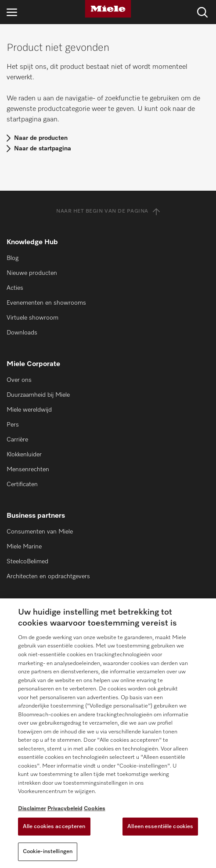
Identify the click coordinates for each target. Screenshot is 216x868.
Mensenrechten (28, 470)
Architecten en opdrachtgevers (48, 576)
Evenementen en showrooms (46, 303)
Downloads (22, 333)
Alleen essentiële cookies (160, 827)
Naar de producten (41, 138)
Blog (13, 258)
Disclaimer (32, 809)
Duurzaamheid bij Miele (38, 395)
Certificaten (22, 484)
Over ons (19, 380)
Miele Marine (24, 547)
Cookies (95, 809)
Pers (13, 425)
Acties (15, 288)
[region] (108, 733)
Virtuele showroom (32, 318)
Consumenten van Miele (40, 532)
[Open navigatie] (12, 12)
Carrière (17, 440)
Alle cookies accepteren (54, 827)
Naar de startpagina (43, 149)
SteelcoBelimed (27, 562)
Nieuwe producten (32, 273)
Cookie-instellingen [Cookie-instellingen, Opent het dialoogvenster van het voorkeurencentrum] (48, 852)
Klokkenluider (24, 455)
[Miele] (108, 9)
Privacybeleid (65, 809)
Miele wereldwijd (29, 410)
